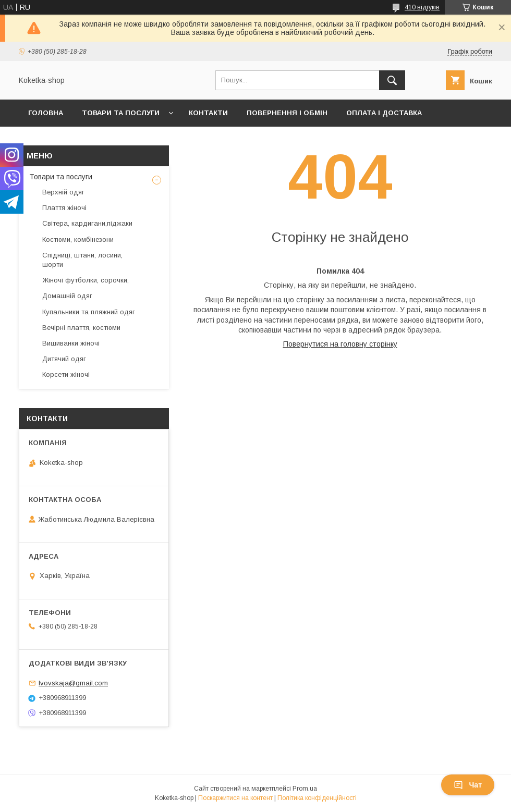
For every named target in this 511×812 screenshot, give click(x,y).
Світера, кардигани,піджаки (87, 223)
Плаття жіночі (64, 208)
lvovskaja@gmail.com (73, 683)
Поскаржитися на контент (235, 798)
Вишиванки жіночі (71, 343)
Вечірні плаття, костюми (81, 328)
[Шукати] (392, 80)
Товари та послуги (121, 113)
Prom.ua (305, 789)
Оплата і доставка (384, 113)
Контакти (208, 113)
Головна (46, 113)
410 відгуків (422, 7)
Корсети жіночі (66, 374)
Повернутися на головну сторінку (340, 344)
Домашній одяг (67, 296)
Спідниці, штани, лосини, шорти (82, 260)
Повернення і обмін (287, 113)
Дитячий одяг (64, 359)
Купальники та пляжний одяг (89, 312)
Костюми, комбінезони (78, 239)
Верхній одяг (63, 192)
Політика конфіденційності (317, 798)
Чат (468, 785)
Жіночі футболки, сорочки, (86, 280)
